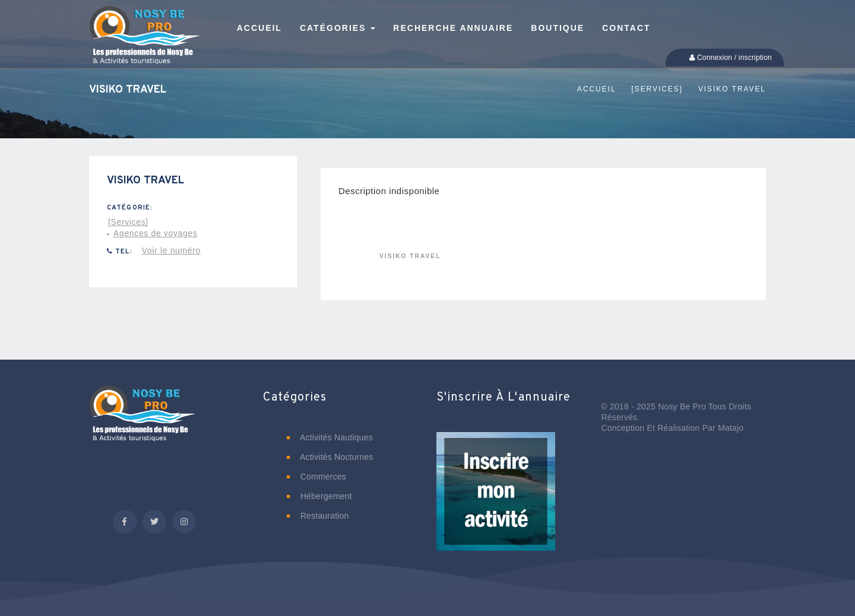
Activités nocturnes (330, 457)
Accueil (597, 89)
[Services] (657, 89)
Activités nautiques (330, 437)
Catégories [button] (338, 28)
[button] (496, 500)
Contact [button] (626, 28)
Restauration (318, 516)
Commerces (317, 477)
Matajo (731, 428)
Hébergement (319, 496)
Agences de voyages (155, 233)
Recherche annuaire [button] (453, 28)
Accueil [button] (259, 28)
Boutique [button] (558, 28)
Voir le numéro (171, 250)
